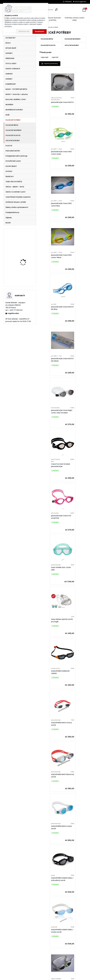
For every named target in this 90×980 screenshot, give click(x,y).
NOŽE (8, 115)
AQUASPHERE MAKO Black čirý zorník (72, 422)
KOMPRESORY (11, 84)
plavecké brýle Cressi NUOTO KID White (73, 213)
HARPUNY (9, 74)
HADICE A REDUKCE (13, 69)
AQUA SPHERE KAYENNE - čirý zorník (74, 843)
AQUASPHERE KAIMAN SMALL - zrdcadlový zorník (73, 475)
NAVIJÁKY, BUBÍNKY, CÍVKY (16, 99)
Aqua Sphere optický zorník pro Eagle (49, 370)
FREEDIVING (10, 58)
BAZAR (8, 223)
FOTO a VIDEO (11, 63)
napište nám (13, 313)
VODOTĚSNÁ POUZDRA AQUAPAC (18, 197)
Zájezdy (9, 218)
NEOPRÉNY (9, 105)
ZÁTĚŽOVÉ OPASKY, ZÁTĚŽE (16, 202)
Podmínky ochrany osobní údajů (75, 19)
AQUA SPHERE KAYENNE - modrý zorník (51, 791)
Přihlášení (68, 2)
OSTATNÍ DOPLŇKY (13, 141)
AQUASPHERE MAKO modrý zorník (49, 475)
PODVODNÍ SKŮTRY (13, 151)
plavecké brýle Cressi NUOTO (50, 105)
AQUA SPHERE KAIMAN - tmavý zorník (74, 739)
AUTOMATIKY (10, 38)
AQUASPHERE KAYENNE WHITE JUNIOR (73, 633)
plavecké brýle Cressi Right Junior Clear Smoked (50, 266)
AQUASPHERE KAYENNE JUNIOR (73, 530)
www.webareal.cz (53, 978)
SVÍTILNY (9, 171)
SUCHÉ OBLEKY (11, 166)
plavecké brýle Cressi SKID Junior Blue (50, 159)
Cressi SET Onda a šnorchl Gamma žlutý (25, 258)
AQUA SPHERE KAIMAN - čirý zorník (50, 739)
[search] (56, 10)
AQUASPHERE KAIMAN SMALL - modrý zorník (50, 529)
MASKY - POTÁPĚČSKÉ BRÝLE (16, 89)
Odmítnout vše (24, 31)
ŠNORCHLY (10, 176)
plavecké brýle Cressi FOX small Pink (50, 319)
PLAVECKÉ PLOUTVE (13, 135)
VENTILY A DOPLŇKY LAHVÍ (15, 192)
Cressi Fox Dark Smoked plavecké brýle (74, 267)
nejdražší (55, 57)
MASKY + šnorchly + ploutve (17, 94)
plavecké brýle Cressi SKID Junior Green (73, 104)
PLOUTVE (9, 146)
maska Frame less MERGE (24, 277)
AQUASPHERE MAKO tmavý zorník (49, 422)
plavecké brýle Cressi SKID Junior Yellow (73, 159)
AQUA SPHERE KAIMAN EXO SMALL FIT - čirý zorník (73, 686)
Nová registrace (81, 2)
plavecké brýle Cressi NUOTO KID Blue (50, 212)
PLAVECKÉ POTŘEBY (13, 120)
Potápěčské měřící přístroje (16, 156)
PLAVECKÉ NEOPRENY (14, 130)
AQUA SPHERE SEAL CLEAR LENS (72, 319)
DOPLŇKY (9, 53)
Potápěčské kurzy (12, 212)
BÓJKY (8, 43)
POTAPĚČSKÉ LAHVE (13, 161)
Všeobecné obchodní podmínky (53, 19)
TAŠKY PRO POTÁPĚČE (14, 182)
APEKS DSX (21, 242)
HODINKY (9, 79)
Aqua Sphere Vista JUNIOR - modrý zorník (50, 686)
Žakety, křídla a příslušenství (17, 207)
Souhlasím (40, 31)
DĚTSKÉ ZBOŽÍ (11, 48)
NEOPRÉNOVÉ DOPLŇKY (14, 110)
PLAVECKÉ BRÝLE (12, 125)
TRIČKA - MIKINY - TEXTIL (15, 187)
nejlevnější (45, 57)
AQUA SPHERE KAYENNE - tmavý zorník (51, 843)
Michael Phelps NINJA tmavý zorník (61, 946)
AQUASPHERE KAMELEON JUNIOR (74, 370)
